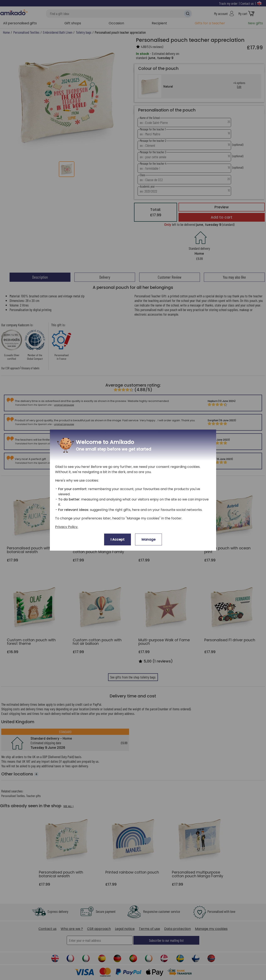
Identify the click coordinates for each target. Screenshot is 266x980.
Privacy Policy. (67, 527)
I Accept (118, 539)
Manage (148, 539)
